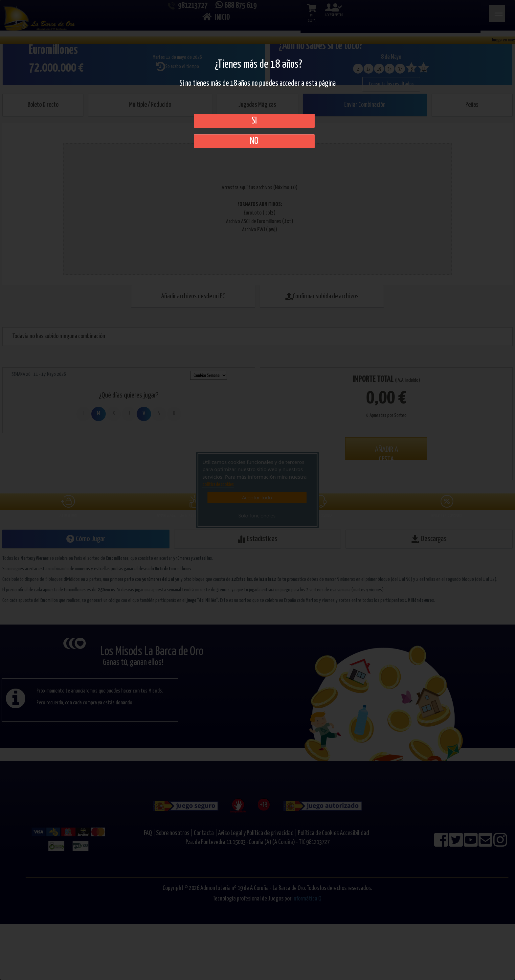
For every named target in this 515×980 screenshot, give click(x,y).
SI (254, 121)
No (254, 141)
